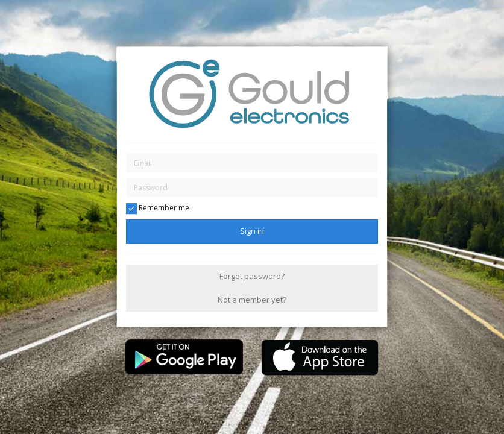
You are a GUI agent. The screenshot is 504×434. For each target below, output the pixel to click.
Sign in (252, 231)
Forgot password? (252, 276)
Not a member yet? (252, 300)
